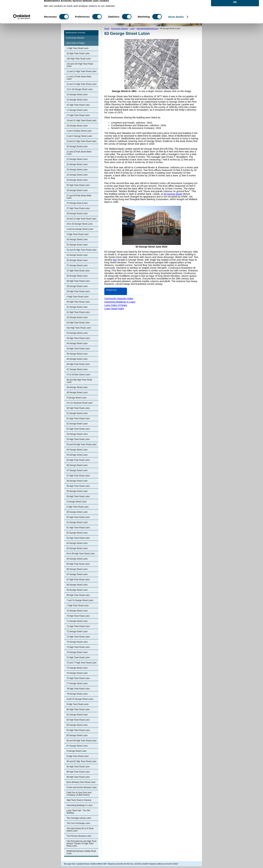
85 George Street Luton (77, 735)
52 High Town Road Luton (78, 429)
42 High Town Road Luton (78, 323)
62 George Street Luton (77, 533)
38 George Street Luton (77, 276)
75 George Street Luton (77, 668)
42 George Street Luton (77, 317)
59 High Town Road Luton (78, 496)
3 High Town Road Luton (78, 234)
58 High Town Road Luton (78, 486)
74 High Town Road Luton (78, 657)
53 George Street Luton (77, 434)
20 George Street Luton (77, 146)
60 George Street (173, 194)
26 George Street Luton (77, 190)
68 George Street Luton (77, 585)
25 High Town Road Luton (78, 185)
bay (115, 260)
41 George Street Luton (77, 307)
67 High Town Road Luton (78, 580)
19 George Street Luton (77, 126)
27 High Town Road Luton (78, 208)
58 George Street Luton (77, 481)
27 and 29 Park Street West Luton (79, 197)
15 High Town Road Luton (78, 105)
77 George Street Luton (77, 683)
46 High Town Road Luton (78, 364)
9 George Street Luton (77, 751)
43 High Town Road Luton (78, 338)
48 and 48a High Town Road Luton (79, 381)
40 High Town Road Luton (78, 302)
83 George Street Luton (77, 725)
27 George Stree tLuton (77, 203)
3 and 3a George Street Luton (80, 229)
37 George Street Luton (77, 265)
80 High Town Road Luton (78, 709)
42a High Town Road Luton (79, 328)
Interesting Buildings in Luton (80, 805)
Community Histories (75, 38)
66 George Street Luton (77, 569)
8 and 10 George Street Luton (80, 699)
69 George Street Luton (77, 590)
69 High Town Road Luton (78, 595)
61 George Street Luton (77, 522)
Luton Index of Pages (75, 43)
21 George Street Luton (77, 159)
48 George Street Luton (77, 387)
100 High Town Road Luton (79, 59)
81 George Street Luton (77, 715)
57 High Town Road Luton (78, 476)
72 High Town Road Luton (78, 637)
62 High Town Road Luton (78, 538)
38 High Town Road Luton (78, 281)
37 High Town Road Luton (78, 271)
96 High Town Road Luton (78, 772)
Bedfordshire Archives (76, 33)
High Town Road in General (79, 800)
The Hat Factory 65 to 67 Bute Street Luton (80, 830)
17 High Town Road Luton (78, 115)
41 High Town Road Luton (78, 312)
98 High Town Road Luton (78, 777)
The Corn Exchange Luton (78, 823)
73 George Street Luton (77, 642)
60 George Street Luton (77, 512)
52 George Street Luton (77, 424)
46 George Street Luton (77, 359)
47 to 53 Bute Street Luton (78, 375)
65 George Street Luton (77, 559)
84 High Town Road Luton (78, 730)
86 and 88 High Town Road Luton (82, 741)
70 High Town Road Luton (78, 616)
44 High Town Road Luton (78, 349)
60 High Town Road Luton (78, 517)
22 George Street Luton (77, 164)
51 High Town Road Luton (78, 418)
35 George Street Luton (77, 260)
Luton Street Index (114, 309)
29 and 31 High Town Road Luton (82, 219)
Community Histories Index (119, 298)
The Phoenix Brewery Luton (79, 836)
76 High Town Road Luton (78, 678)
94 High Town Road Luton (78, 767)
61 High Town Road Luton (78, 528)
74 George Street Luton (77, 652)
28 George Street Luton (77, 214)
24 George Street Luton (77, 175)
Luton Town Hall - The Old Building (78, 812)
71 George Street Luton (77, 621)
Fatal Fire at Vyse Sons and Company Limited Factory (79, 794)
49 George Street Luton (77, 393)
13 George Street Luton (77, 95)
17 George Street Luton (77, 110)
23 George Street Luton (77, 170)
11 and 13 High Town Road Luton (82, 71)
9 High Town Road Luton (78, 756)
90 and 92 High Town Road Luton (82, 761)
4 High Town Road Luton (78, 297)
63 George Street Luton (77, 543)
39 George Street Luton (77, 286)
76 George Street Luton (77, 673)
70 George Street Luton (77, 611)
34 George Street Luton (77, 255)
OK (235, 8)
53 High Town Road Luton (78, 439)
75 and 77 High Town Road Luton (82, 663)
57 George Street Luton (77, 470)
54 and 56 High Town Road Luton (82, 444)
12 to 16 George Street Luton (80, 89)
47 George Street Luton (77, 369)
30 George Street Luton (77, 240)
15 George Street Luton (77, 100)
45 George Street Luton (77, 354)
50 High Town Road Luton (78, 408)
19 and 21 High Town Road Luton (82, 121)
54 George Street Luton (77, 450)
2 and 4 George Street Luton (79, 136)
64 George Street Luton (77, 548)
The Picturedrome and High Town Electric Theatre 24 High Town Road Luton (82, 844)
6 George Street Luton (77, 502)
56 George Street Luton (77, 465)
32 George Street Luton (77, 245)
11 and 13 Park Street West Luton (79, 78)
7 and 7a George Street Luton (80, 600)
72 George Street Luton (77, 632)
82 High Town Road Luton (78, 720)
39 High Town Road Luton (78, 291)
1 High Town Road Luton (78, 48)
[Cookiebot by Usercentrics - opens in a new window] (22, 23)
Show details (176, 23)
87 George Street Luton (77, 746)
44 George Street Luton (77, 343)
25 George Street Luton (77, 180)
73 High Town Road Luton (78, 647)
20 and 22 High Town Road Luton (82, 141)
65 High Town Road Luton (78, 564)
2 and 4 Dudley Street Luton (79, 131)
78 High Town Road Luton (78, 689)
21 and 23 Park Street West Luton (79, 153)
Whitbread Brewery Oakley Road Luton (81, 852)
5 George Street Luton (77, 398)
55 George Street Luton (77, 455)
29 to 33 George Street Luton (80, 224)
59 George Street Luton (77, 491)
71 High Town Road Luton (78, 626)
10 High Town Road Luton (78, 53)
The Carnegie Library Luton (79, 818)
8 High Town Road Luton (78, 704)
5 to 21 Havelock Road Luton (80, 403)
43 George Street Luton (77, 333)
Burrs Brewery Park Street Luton (81, 782)
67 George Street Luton (77, 574)
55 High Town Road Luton (78, 460)
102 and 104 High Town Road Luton (80, 65)
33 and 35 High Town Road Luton (82, 250)
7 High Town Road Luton (78, 606)
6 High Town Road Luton (78, 507)
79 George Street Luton (77, 694)
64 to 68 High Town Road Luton (81, 554)
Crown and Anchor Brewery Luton (82, 787)
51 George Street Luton (77, 413)
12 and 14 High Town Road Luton (82, 84)
